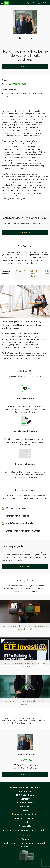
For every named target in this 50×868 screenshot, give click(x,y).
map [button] (8, 96)
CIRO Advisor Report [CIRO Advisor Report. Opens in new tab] (25, 795)
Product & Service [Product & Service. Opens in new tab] (25, 803)
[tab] (7, 273)
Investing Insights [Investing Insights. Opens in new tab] (25, 791)
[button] (15, 509)
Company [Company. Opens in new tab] (25, 799)
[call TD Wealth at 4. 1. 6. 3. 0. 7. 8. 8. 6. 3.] (32, 3)
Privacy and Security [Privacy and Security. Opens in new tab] (25, 818)
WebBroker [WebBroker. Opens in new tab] (25, 807)
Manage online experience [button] (25, 814)
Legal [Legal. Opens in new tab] (25, 822)
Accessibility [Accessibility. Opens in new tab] (25, 826)
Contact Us (25, 67)
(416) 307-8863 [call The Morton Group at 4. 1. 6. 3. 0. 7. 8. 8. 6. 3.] (25, 760)
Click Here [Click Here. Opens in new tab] (25, 233)
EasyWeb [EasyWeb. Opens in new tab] (25, 810)
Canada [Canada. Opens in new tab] (25, 839)
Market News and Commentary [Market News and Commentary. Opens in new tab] (25, 788)
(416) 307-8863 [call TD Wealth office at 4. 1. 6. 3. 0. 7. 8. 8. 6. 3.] (19, 84)
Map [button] (35, 768)
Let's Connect (25, 566)
